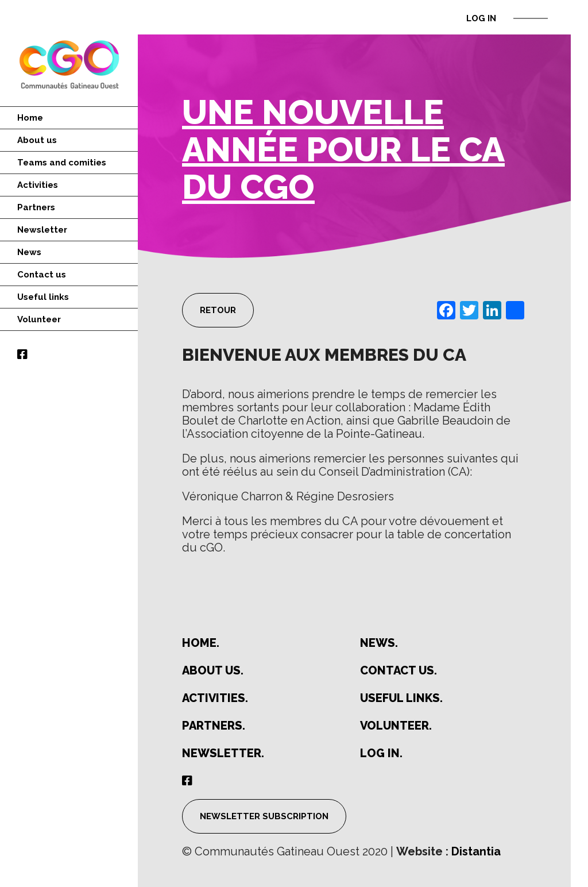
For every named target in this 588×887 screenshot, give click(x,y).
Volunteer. (396, 726)
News (29, 252)
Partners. (214, 726)
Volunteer (39, 319)
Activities (38, 185)
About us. (213, 671)
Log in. (381, 753)
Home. (201, 643)
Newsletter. (223, 753)
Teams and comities (62, 163)
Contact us (42, 275)
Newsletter (42, 230)
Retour (218, 310)
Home (30, 118)
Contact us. (399, 671)
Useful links (43, 297)
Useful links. (401, 698)
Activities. (215, 698)
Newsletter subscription (264, 816)
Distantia (476, 851)
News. (379, 643)
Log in (481, 18)
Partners (36, 207)
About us (37, 140)
